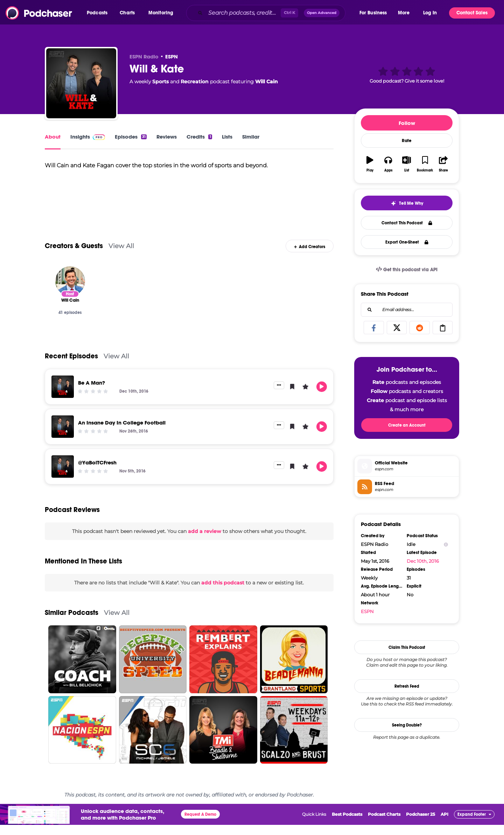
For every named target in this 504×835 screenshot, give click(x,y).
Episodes (131, 137)
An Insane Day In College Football (122, 432)
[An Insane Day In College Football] (63, 436)
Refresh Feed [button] (407, 686)
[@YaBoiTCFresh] (63, 476)
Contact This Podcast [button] (407, 223)
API (444, 824)
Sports (160, 82)
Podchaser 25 (421, 824)
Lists (227, 137)
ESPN (171, 57)
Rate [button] (407, 141)
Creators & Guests (74, 256)
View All (121, 256)
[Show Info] (446, 544)
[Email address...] (407, 310)
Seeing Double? (407, 725)
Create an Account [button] (407, 425)
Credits (199, 137)
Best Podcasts (347, 824)
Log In (430, 13)
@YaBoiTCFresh (97, 472)
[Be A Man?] (63, 397)
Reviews (167, 137)
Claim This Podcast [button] (407, 647)
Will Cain (267, 82)
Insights (88, 137)
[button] (99, 13)
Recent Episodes (71, 366)
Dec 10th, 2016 (423, 561)
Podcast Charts (384, 824)
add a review (205, 541)
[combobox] (272, 13)
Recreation (195, 82)
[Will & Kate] (81, 83)
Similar (251, 137)
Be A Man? (92, 392)
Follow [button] (407, 123)
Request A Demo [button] (200, 825)
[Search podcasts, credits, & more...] (243, 13)
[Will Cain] (70, 291)
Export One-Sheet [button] (407, 242)
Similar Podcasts (72, 623)
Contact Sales (472, 13)
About (53, 137)
